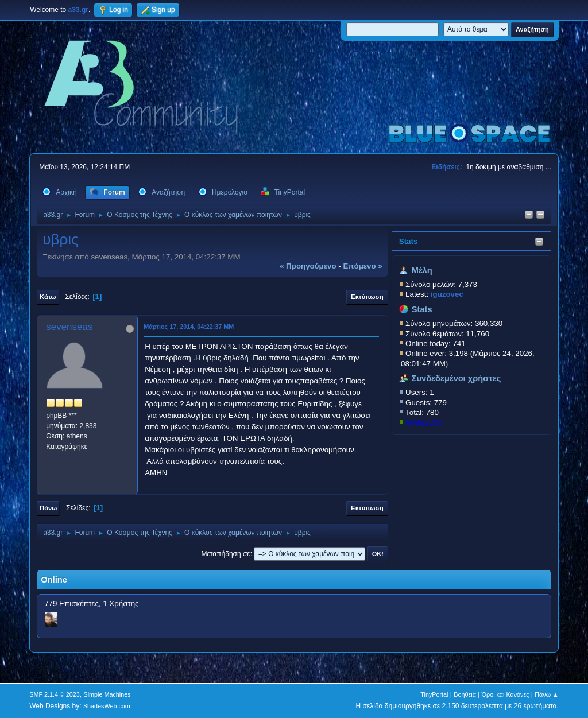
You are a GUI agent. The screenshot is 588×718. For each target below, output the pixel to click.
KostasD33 (424, 422)
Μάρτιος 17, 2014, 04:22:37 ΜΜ (189, 327)
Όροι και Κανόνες (506, 694)
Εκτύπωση (367, 297)
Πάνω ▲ (547, 694)
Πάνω (48, 508)
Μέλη (422, 270)
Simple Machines (107, 694)
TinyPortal (434, 694)
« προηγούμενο (308, 266)
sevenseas (69, 327)
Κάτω (48, 297)
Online (54, 580)
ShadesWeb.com (107, 706)
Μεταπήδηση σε (225, 554)
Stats (409, 241)
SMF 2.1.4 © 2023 (55, 694)
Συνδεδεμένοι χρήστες (457, 378)
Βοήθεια (465, 694)
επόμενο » (362, 266)
